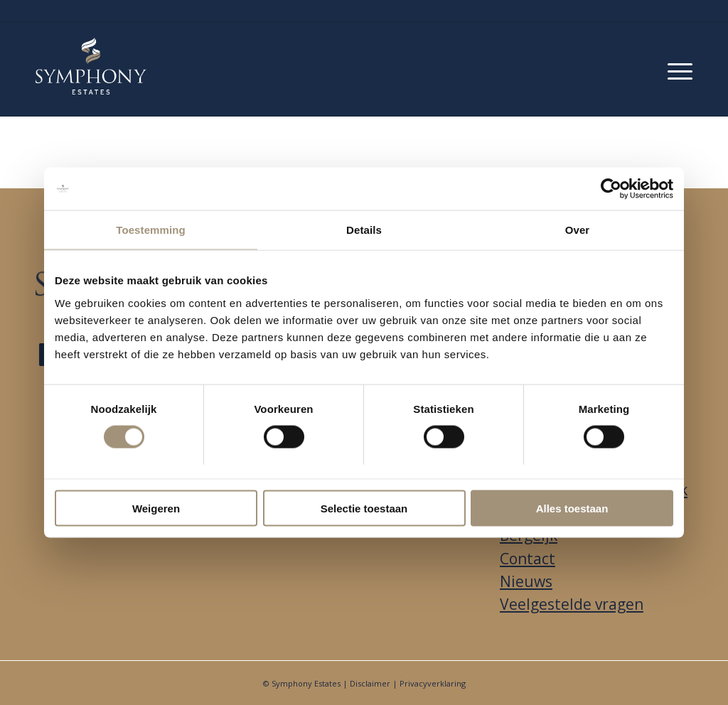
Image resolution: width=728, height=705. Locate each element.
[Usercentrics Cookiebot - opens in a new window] (611, 189)
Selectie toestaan (364, 508)
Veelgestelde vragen (572, 604)
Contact (528, 559)
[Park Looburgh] (91, 66)
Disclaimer (370, 683)
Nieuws (526, 581)
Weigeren (156, 508)
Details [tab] (364, 230)
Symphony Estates (306, 683)
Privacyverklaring (433, 683)
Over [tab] (578, 230)
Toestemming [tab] (151, 230)
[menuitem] (680, 69)
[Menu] (680, 69)
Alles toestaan (572, 508)
